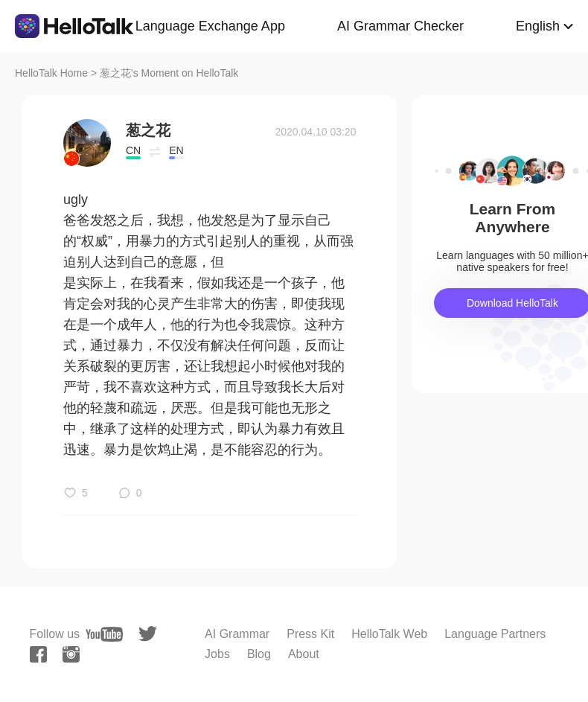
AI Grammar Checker (400, 26)
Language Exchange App (210, 26)
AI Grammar (237, 634)
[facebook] (38, 654)
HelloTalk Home (51, 73)
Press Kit (310, 634)
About (304, 654)
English (538, 26)
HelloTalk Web (389, 634)
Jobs (217, 654)
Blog (259, 654)
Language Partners (495, 634)
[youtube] (104, 634)
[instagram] (71, 654)
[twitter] (148, 634)
